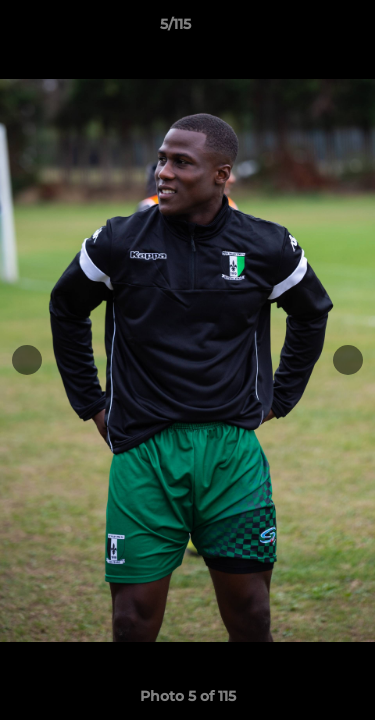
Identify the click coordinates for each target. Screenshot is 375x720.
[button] (303, 29)
